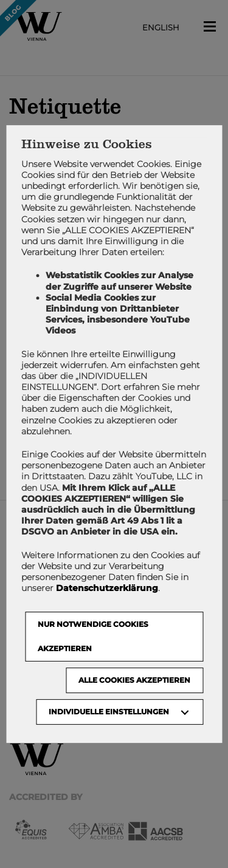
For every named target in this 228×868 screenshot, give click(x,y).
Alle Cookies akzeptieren (134, 680)
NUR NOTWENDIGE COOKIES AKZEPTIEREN (93, 636)
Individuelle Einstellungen (109, 712)
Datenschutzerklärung (107, 588)
